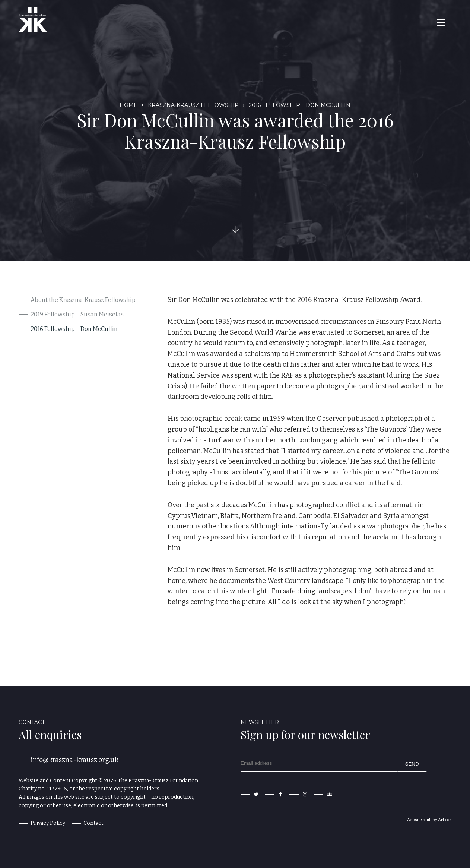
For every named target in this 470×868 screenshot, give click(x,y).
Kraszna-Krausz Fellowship (193, 105)
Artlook (445, 820)
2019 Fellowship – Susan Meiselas (77, 314)
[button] (441, 22)
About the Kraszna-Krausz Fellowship (83, 300)
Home (128, 105)
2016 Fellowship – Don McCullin (74, 329)
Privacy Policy (48, 823)
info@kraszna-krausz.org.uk (74, 760)
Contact (93, 823)
